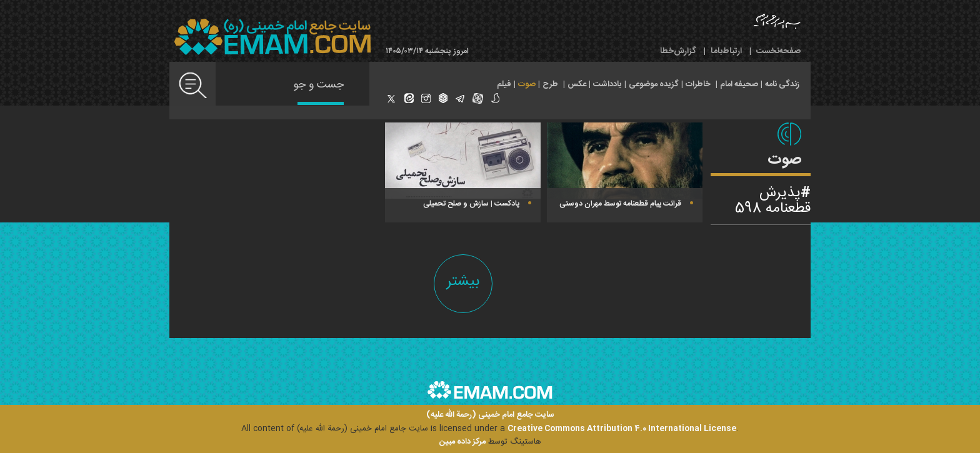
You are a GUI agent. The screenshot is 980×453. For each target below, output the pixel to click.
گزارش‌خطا (678, 51)
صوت (527, 84)
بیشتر (463, 281)
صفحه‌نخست (778, 51)
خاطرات (698, 84)
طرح (550, 84)
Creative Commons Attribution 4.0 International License (622, 429)
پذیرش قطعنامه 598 (773, 201)
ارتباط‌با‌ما (726, 51)
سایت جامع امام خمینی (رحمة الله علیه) (490, 415)
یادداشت (607, 84)
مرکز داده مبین (462, 442)
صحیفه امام (739, 84)
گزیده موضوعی (654, 84)
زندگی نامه (782, 84)
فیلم (504, 84)
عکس (577, 84)
